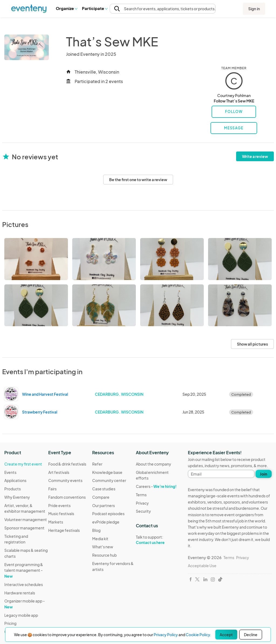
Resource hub (104, 555)
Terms (141, 495)
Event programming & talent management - (24, 570)
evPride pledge (106, 522)
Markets (56, 522)
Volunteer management (26, 519)
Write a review (255, 156)
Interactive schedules (24, 584)
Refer (97, 464)
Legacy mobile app (21, 615)
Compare (101, 497)
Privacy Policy (166, 635)
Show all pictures (252, 344)
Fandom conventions (67, 497)
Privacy (142, 503)
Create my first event (23, 464)
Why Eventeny (17, 497)
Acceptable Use (202, 566)
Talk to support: (158, 540)
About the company (153, 464)
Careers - (156, 486)
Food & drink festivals (67, 464)
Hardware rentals (20, 593)
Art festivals (59, 472)
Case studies (104, 489)
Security (143, 511)
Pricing (10, 623)
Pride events (59, 505)
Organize (66, 8)
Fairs (52, 489)
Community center (109, 480)
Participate (95, 8)
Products (13, 489)
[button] (66, 8)
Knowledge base (107, 472)
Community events (65, 480)
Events (10, 472)
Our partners (103, 505)
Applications (15, 480)
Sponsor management (24, 528)
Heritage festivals (64, 530)
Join (263, 474)
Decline (251, 635)
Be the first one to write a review (138, 180)
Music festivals (61, 514)
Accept (226, 635)
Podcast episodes (108, 514)
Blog (96, 530)
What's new (103, 547)
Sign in (254, 9)
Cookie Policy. (198, 635)
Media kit (100, 539)
